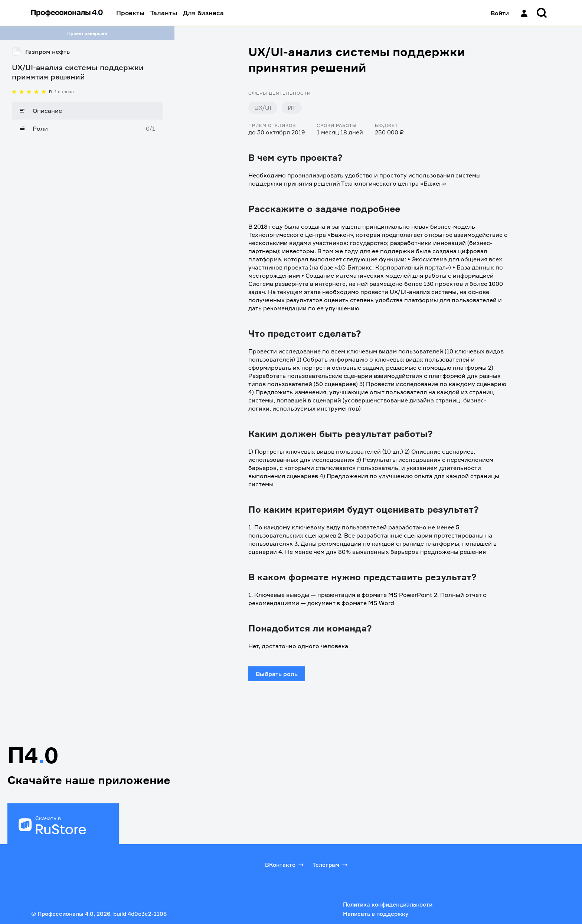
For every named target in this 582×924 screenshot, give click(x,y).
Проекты (130, 13)
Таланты (164, 13)
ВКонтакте (285, 865)
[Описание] (87, 111)
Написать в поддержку (376, 914)
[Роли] (87, 128)
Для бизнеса (203, 13)
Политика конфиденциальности (388, 905)
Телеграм (331, 865)
